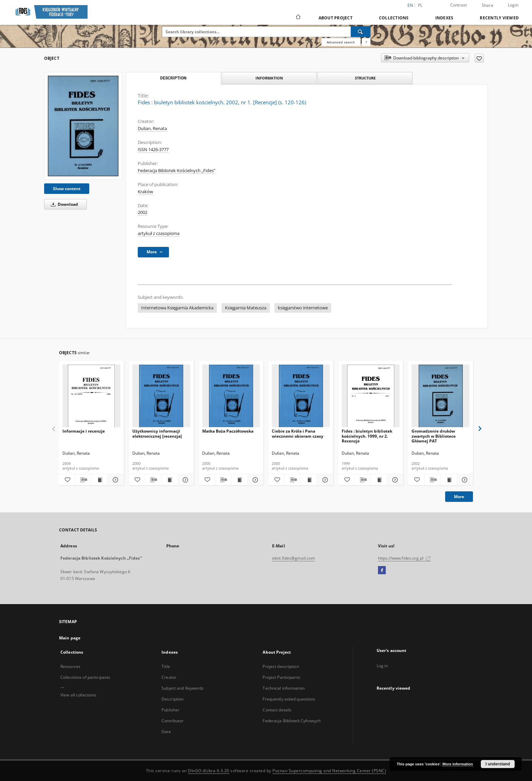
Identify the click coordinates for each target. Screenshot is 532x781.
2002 (142, 212)
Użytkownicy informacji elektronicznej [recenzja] (157, 433)
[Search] (361, 32)
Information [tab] (269, 78)
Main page (70, 638)
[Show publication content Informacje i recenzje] (100, 480)
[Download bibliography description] (83, 480)
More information (458, 764)
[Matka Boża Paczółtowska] (231, 396)
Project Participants (281, 677)
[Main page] (298, 18)
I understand (498, 764)
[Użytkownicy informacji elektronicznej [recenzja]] (161, 396)
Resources (70, 666)
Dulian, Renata (152, 129)
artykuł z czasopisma (159, 233)
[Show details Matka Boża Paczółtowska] (255, 480)
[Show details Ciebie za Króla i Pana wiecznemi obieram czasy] (324, 480)
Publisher (170, 710)
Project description (281, 666)
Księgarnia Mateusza (246, 308)
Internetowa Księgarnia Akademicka (177, 308)
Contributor (173, 721)
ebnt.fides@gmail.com (293, 558)
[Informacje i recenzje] (91, 396)
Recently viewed (499, 18)
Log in (382, 666)
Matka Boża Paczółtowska (228, 431)
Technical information (284, 688)
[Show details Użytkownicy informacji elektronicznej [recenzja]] (185, 480)
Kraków (145, 192)
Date (166, 732)
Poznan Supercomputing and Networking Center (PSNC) (329, 771)
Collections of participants (85, 677)
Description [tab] (173, 78)
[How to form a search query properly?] (366, 42)
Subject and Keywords (183, 688)
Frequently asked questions (289, 699)
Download (63, 204)
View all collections (78, 695)
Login (513, 5)
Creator (169, 677)
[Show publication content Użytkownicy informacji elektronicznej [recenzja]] (169, 480)
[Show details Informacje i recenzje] (115, 480)
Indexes (444, 18)
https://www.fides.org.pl (404, 558)
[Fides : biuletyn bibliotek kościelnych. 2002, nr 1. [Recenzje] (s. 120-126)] (83, 126)
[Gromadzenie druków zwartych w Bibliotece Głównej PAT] (441, 396)
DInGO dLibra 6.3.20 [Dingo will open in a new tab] (209, 771)
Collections (394, 18)
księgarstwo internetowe (303, 308)
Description (173, 699)
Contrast (459, 5)
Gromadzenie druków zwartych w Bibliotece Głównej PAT (434, 436)
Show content (67, 189)
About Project (336, 18)
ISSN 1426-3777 (153, 150)
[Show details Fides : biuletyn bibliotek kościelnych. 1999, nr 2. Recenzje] (394, 480)
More (459, 497)
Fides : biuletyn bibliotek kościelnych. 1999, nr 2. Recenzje (367, 436)
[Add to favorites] (479, 58)
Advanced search (341, 42)
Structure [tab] (365, 78)
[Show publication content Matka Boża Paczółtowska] (239, 480)
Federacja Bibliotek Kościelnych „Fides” (177, 171)
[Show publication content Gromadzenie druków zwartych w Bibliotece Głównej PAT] (449, 480)
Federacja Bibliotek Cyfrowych (291, 721)
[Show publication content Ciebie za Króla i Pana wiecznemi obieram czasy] (309, 480)
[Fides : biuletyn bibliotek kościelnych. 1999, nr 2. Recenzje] (371, 396)
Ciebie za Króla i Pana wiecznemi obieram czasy (298, 433)
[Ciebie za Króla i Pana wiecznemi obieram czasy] (301, 396)
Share (488, 5)
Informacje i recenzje (84, 431)
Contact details (277, 710)
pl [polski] (420, 5)
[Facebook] (382, 570)
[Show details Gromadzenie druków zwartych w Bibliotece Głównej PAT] (464, 480)
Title (166, 666)
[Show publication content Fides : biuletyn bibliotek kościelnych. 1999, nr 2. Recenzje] (379, 480)
